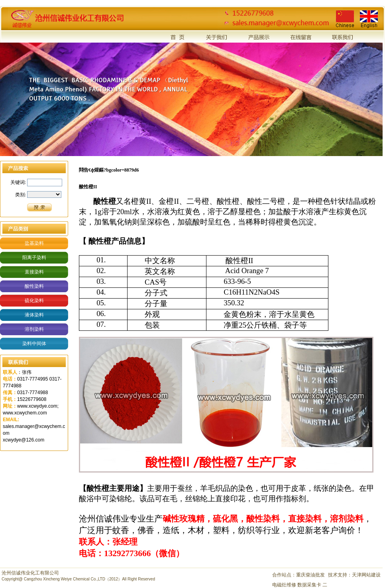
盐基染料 (34, 243)
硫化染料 (34, 301)
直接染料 (34, 272)
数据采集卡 (310, 585)
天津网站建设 (366, 575)
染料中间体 (34, 344)
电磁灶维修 (285, 585)
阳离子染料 (34, 258)
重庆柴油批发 (310, 575)
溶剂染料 (34, 329)
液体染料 (34, 315)
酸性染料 (34, 286)
